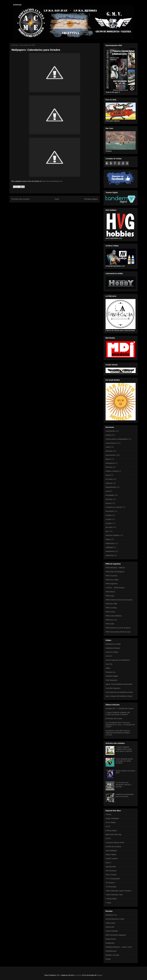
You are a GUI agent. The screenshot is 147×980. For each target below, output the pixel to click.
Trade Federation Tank (114, 895)
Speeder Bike (111, 867)
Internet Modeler (112, 931)
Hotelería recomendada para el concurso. (125, 795)
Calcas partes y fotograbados (117, 439)
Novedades (110, 495)
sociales (109, 523)
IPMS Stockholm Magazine (116, 935)
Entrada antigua (91, 199)
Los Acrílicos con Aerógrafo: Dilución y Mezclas (124, 785)
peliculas (109, 499)
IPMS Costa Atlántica (114, 616)
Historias (109, 467)
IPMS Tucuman (111, 576)
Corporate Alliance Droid (115, 843)
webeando (110, 555)
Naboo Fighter (111, 855)
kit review (109, 479)
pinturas (109, 503)
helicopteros (110, 463)
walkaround (110, 543)
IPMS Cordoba (111, 608)
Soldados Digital (112, 676)
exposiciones (111, 455)
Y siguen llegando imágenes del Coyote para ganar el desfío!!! (118, 713)
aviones (109, 435)
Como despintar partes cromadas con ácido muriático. (124, 761)
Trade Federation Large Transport (118, 891)
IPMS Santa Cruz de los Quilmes (118, 628)
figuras (108, 459)
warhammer (110, 551)
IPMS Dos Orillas (112, 580)
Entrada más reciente (21, 199)
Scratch (108, 519)
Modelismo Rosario (113, 648)
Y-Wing (108, 903)
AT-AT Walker (111, 822)
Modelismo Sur (111, 915)
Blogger (100, 975)
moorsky (78, 975)
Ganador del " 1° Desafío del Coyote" (120, 708)
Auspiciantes (110, 431)
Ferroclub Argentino (113, 688)
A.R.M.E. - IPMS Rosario (115, 588)
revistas (109, 515)
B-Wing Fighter (111, 831)
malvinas (109, 483)
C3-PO (108, 838)
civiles (108, 447)
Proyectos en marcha (114, 507)
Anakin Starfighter (112, 818)
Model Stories (111, 939)
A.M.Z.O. (109, 656)
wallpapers (110, 547)
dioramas (109, 451)
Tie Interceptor (111, 887)
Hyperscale (110, 927)
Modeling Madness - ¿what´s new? (119, 947)
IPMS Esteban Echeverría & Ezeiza (119, 600)
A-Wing (108, 814)
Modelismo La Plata (113, 644)
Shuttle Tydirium (112, 859)
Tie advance (110, 883)
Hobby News (110, 923)
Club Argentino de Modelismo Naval (119, 692)
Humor (108, 475)
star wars (109, 527)
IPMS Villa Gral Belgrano (115, 572)
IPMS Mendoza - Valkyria (115, 568)
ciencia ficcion (111, 443)
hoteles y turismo (112, 471)
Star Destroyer (111, 871)
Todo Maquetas (111, 680)
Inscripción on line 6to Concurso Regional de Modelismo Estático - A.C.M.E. (118, 733)
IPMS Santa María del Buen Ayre (118, 632)
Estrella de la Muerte (113, 847)
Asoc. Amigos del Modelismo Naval (119, 696)
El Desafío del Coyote (114, 719)
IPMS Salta (110, 624)
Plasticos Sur (111, 672)
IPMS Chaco (110, 612)
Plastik (108, 959)
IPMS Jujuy (110, 596)
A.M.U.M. (109, 664)
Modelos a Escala (112, 955)
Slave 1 (108, 863)
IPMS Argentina (112, 584)
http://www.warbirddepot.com (52, 181)
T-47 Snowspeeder (113, 879)
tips (107, 531)
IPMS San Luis (111, 620)
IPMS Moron (110, 592)
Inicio (57, 199)
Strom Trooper (111, 875)
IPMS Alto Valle (111, 604)
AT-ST (108, 827)
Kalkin (108, 668)
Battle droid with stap (114, 834)
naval (108, 491)
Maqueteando (111, 487)
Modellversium (111, 951)
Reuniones (110, 511)
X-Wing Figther (111, 899)
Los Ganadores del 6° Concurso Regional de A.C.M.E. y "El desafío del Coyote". (120, 725)
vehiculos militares (113, 535)
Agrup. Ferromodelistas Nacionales (119, 684)
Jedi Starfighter (111, 851)
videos (108, 539)
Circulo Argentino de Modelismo (118, 660)
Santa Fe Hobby (112, 652)
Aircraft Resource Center (115, 919)
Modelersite (110, 943)
